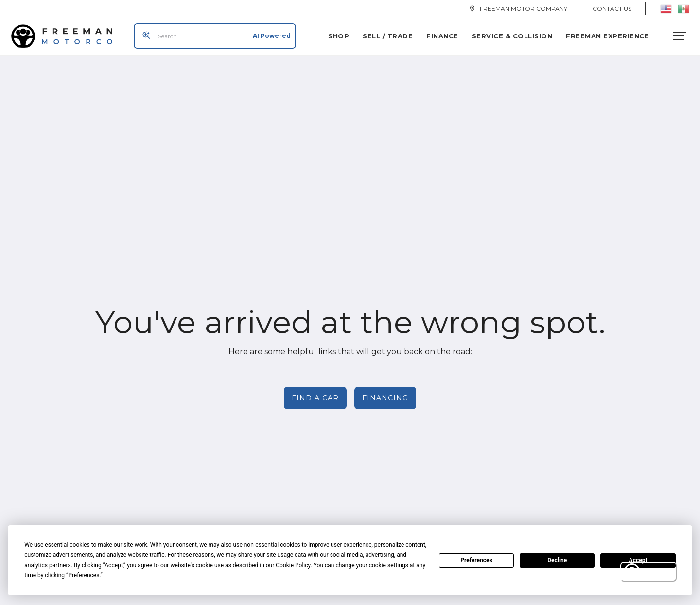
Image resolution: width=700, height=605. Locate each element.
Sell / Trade (391, 33)
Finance (446, 33)
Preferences (476, 560)
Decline (557, 560)
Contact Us (612, 9)
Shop (342, 33)
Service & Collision (516, 33)
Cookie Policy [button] (293, 565)
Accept (638, 560)
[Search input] (211, 33)
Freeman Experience (611, 33)
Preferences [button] (84, 575)
